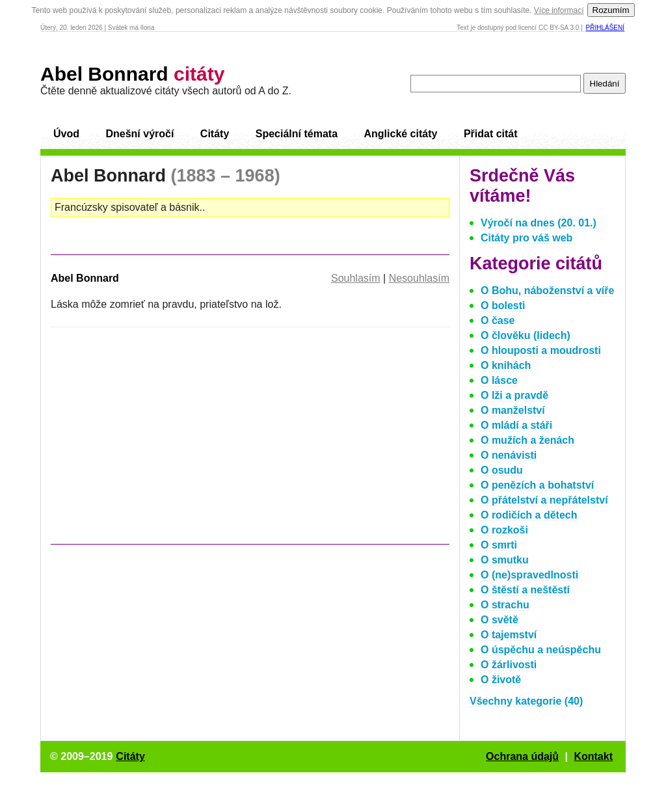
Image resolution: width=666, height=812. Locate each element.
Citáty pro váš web (526, 238)
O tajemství (509, 635)
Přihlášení (605, 28)
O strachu (505, 605)
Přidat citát (491, 134)
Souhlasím (356, 278)
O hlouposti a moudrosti (541, 350)
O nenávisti (509, 455)
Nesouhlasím (419, 278)
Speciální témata (297, 134)
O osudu (502, 470)
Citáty (215, 134)
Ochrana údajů (522, 756)
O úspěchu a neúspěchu (541, 650)
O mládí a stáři (516, 425)
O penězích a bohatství (537, 485)
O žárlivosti (509, 665)
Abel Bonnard (132, 74)
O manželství (513, 410)
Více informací (559, 10)
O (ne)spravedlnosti (529, 575)
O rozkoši (504, 530)
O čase (498, 320)
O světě (499, 620)
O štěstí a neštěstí (525, 590)
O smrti (499, 545)
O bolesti (503, 305)
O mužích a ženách (527, 440)
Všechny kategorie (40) (526, 701)
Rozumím (611, 10)
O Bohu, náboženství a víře (547, 291)
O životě (501, 680)
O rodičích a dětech (529, 515)
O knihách (506, 365)
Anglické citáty (400, 134)
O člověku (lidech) (526, 335)
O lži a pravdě (514, 395)
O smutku (505, 560)
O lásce (499, 380)
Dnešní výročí (140, 134)
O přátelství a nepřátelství (544, 500)
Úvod (66, 134)
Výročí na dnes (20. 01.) (539, 223)
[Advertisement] (160, 442)
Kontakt (593, 756)
